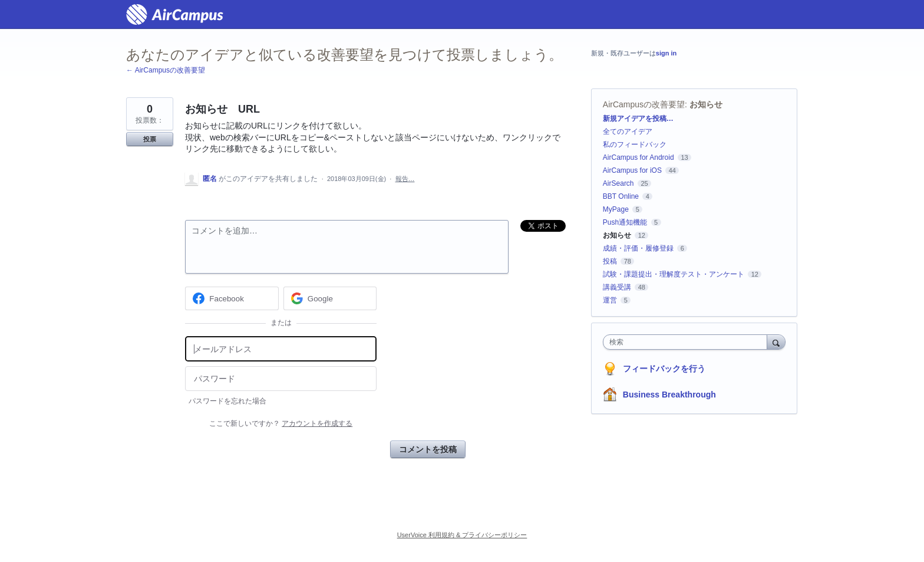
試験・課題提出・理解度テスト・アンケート (674, 274)
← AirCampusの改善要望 (166, 70)
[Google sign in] (330, 298)
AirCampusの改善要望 (644, 104)
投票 (150, 139)
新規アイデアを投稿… (638, 119)
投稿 (610, 261)
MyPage (616, 209)
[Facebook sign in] (232, 298)
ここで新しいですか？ (281, 423)
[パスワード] (281, 379)
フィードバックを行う (664, 369)
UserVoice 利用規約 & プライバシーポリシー (462, 535)
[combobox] (688, 342)
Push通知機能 (625, 222)
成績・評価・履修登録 (638, 248)
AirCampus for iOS (632, 170)
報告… (405, 179)
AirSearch (618, 183)
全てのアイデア (628, 132)
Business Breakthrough (669, 395)
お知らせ (706, 104)
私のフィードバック (635, 144)
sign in (666, 53)
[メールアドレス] (281, 349)
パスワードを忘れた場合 (227, 401)
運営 (610, 300)
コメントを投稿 (428, 449)
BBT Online (621, 196)
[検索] (776, 342)
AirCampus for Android (638, 157)
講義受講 (617, 287)
